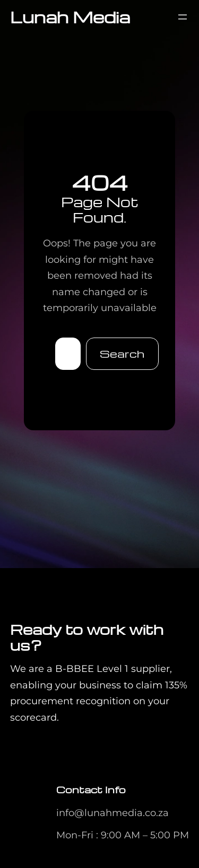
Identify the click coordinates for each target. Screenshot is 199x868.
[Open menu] (183, 17)
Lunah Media (70, 17)
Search (122, 353)
